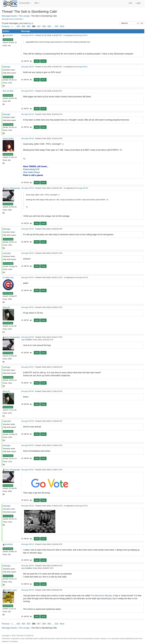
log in (31, 23)
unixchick (9, 35)
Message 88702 (81, 67)
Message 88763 (28, 544)
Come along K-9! (31, 169)
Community (25, 3)
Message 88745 (28, 114)
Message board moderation (12, 19)
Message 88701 (81, 35)
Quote (43, 61)
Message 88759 (28, 421)
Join (130, 3)
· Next (62, 26)
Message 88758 (28, 391)
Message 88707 (28, 91)
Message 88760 (28, 445)
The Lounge (24, 16)
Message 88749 (28, 138)
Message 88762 (28, 506)
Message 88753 (28, 253)
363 (18, 26)
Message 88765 (28, 590)
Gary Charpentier (12, 188)
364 (23, 26)
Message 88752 (28, 229)
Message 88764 (28, 566)
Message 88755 (28, 307)
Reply (37, 61)
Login (138, 3)
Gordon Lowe (11, 590)
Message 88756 (28, 337)
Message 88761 (28, 470)
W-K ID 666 (8, 91)
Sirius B (6, 307)
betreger (7, 67)
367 (39, 26)
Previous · (7, 26)
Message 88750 (28, 188)
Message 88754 (28, 277)
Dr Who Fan (8, 278)
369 (49, 26)
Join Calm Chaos (31, 172)
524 (57, 26)
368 (44, 26)
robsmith (7, 253)
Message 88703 (28, 35)
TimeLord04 (8, 139)
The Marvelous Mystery (101, 596)
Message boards (9, 16)
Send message (8, 40)
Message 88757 (28, 367)
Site (37, 3)
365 (29, 26)
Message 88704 (28, 67)
